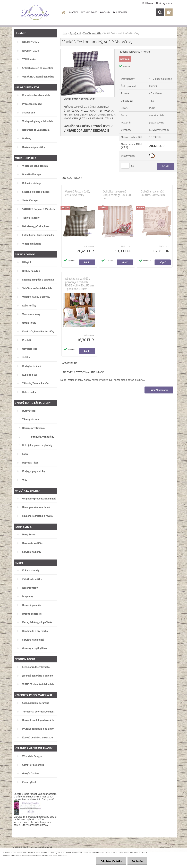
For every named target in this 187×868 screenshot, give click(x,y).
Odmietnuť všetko (111, 861)
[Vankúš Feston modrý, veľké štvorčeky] (87, 51)
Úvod (65, 33)
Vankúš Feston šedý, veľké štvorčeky (78, 193)
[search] (160, 12)
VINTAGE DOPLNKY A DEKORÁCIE (86, 130)
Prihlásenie (148, 3)
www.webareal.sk (43, 847)
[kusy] (125, 166)
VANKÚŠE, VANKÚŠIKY (77, 126)
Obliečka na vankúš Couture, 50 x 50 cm (153, 193)
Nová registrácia (164, 3)
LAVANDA (74, 12)
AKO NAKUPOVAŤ (89, 12)
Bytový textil (75, 33)
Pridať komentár (159, 390)
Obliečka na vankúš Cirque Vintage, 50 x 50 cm (117, 195)
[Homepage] (63, 12)
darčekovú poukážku (38, 817)
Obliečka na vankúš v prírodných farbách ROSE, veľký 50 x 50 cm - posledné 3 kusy (79, 284)
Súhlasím (137, 861)
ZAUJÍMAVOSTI (120, 12)
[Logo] (35, 13)
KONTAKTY (105, 12)
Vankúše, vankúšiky (92, 33)
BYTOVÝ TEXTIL (102, 126)
